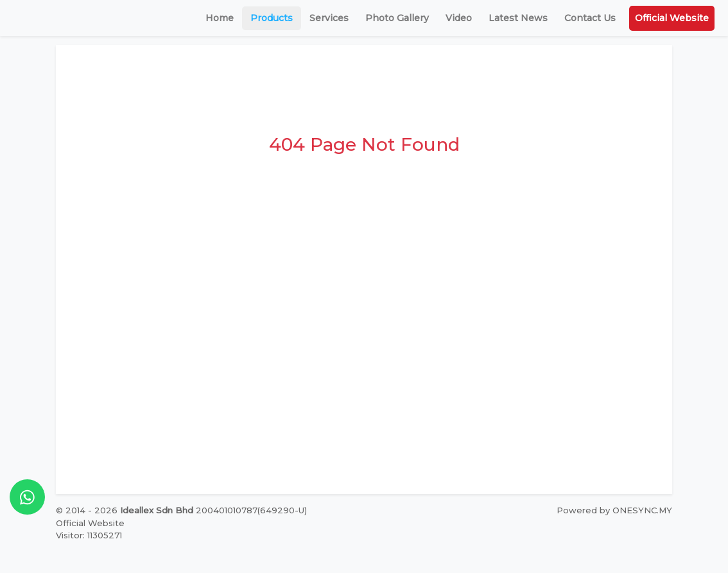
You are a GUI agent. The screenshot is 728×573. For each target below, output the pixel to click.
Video (459, 18)
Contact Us (590, 18)
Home (220, 18)
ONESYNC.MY (642, 510)
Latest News (518, 18)
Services (329, 18)
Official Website (672, 18)
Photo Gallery (397, 18)
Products (272, 18)
